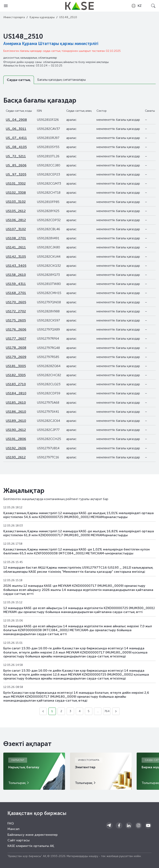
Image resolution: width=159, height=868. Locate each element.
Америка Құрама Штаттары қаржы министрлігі (51, 44)
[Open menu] (6, 6)
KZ (136, 6)
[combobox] (136, 6)
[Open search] (153, 6)
